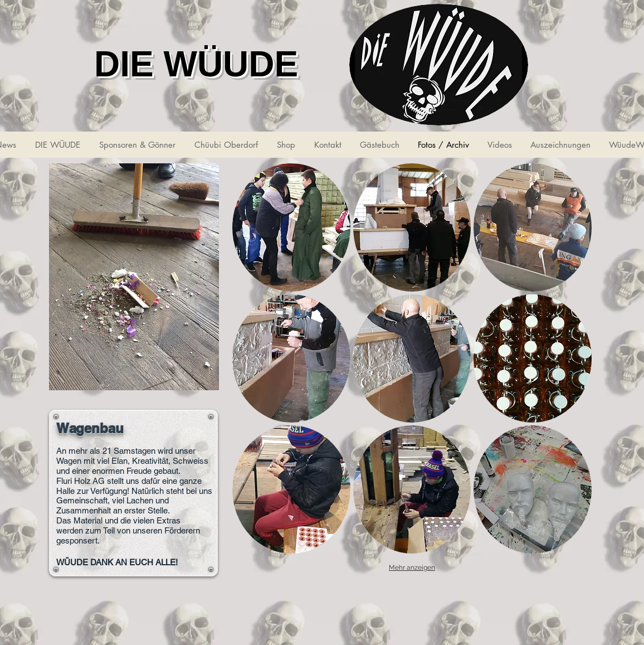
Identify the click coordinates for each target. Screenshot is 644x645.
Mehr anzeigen (412, 568)
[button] (291, 227)
